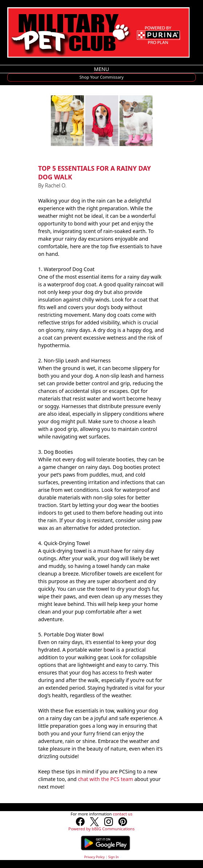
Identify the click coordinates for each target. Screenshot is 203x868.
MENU (101, 69)
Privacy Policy (95, 857)
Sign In (113, 857)
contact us (123, 814)
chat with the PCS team (106, 779)
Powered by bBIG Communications (101, 829)
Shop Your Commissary (102, 77)
